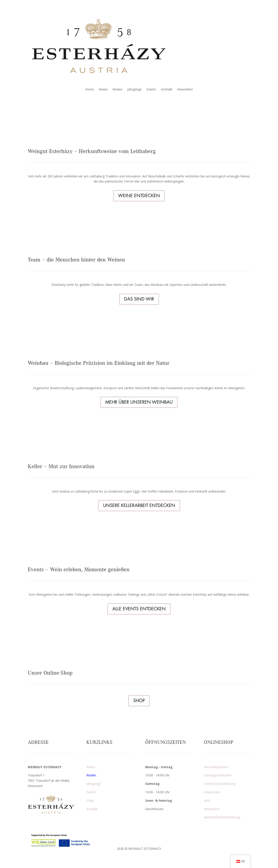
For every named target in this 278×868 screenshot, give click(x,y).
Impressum (212, 792)
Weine (103, 90)
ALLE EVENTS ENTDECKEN (139, 609)
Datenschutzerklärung (220, 784)
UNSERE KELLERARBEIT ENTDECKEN (139, 506)
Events (151, 90)
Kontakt (167, 90)
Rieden (117, 90)
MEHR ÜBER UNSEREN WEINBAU (139, 402)
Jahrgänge (134, 90)
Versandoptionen (216, 767)
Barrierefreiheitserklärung (222, 817)
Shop (90, 800)
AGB (207, 800)
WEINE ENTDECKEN (139, 196)
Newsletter (185, 90)
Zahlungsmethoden (218, 775)
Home (89, 90)
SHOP (139, 701)
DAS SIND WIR (139, 299)
